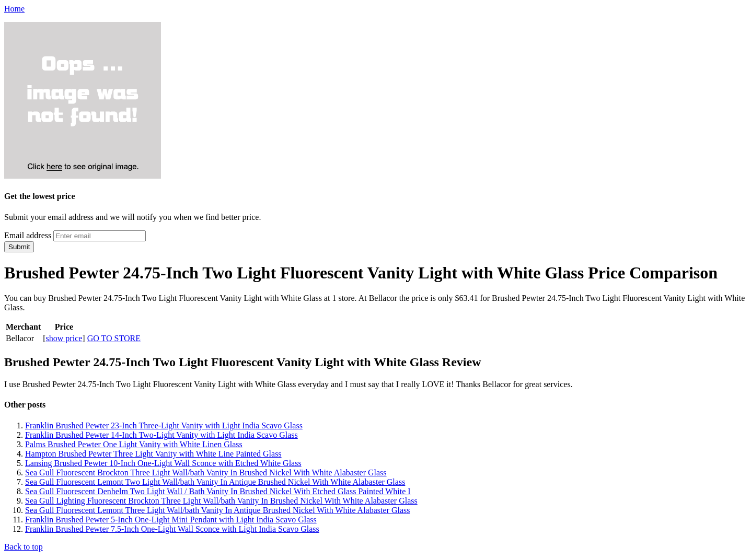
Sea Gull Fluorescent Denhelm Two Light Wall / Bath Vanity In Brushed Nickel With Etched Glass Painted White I (218, 491)
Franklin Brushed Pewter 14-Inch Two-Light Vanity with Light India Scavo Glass (161, 435)
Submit (19, 247)
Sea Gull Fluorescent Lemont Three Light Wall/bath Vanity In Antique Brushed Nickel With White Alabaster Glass (217, 510)
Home (14, 9)
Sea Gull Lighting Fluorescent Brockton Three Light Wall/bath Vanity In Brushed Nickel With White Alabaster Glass (221, 501)
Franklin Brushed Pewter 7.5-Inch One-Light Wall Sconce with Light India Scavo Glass (172, 529)
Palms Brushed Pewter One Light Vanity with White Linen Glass (134, 444)
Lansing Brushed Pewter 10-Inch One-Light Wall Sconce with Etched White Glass (163, 463)
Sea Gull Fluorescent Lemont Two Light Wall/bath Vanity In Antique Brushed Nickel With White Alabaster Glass (215, 482)
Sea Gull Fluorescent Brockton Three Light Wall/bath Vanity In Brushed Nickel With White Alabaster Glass (206, 472)
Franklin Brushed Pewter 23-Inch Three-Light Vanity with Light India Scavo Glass (164, 425)
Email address (28, 235)
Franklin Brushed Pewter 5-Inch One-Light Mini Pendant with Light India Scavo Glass (171, 520)
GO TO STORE (114, 338)
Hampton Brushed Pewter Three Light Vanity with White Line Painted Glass (153, 454)
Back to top (24, 547)
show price (64, 338)
